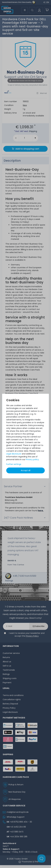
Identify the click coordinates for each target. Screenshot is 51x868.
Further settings (14, 464)
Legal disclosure (14, 454)
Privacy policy (32, 459)
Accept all (26, 470)
